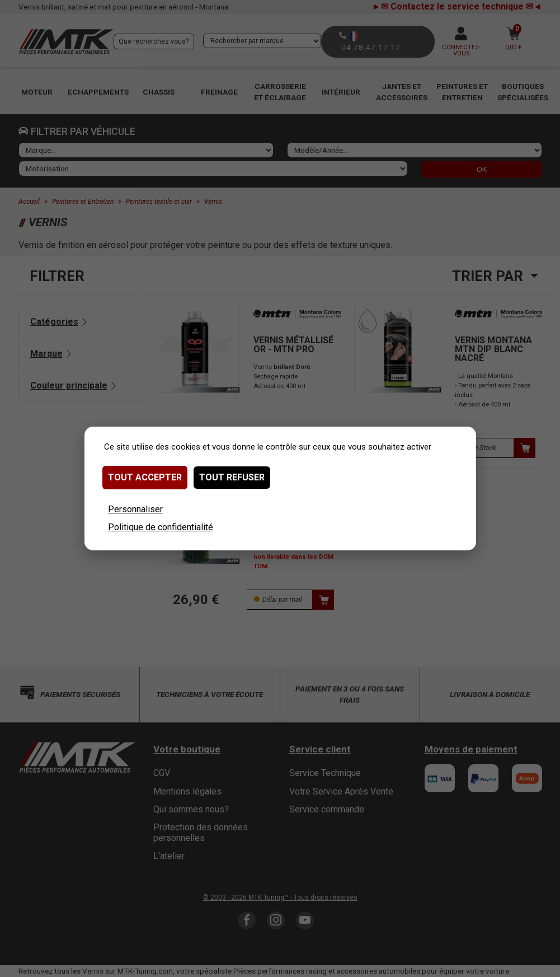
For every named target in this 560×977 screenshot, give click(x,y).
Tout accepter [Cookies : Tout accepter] (145, 477)
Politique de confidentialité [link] (161, 527)
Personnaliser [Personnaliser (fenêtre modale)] (135, 509)
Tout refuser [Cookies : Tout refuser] (232, 477)
